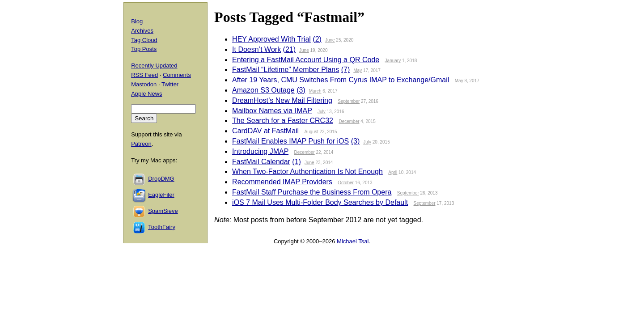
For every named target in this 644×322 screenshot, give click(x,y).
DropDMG (161, 179)
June (330, 40)
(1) (297, 162)
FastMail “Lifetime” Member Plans (286, 70)
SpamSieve (163, 211)
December (349, 121)
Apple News (146, 94)
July (322, 112)
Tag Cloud (144, 40)
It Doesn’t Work (256, 49)
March (315, 91)
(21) (289, 49)
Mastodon (144, 84)
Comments (177, 75)
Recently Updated (154, 66)
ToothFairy (162, 227)
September (349, 101)
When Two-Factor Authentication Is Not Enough (307, 172)
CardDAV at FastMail (265, 131)
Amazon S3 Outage (263, 90)
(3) (301, 90)
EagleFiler (161, 195)
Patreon (141, 144)
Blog (137, 21)
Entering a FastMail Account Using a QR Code (306, 60)
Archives (142, 31)
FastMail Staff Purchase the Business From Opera (312, 192)
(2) (317, 39)
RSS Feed (144, 75)
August (311, 132)
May (358, 70)
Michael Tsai (353, 241)
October (346, 183)
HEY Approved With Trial (271, 39)
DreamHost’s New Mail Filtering (282, 100)
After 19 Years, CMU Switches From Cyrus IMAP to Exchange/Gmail (341, 80)
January (393, 61)
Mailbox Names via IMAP (272, 111)
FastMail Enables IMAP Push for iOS (290, 141)
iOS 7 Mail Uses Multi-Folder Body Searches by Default (320, 202)
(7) (346, 70)
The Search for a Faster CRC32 (283, 121)
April (393, 172)
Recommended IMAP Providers (282, 182)
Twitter (170, 84)
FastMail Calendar (261, 162)
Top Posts (144, 49)
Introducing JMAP (260, 151)
